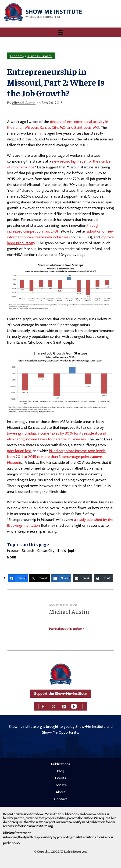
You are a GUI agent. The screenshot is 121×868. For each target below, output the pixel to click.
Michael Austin (24, 103)
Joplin (72, 551)
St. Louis (28, 551)
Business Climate (39, 56)
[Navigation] (60, 32)
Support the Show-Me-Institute (60, 694)
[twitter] (53, 706)
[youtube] (74, 706)
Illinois (61, 551)
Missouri (13, 551)
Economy (17, 56)
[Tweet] (39, 578)
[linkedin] (64, 706)
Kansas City (46, 551)
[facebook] (43, 706)
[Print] (103, 578)
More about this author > (67, 629)
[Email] (83, 578)
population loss (19, 451)
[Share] (18, 578)
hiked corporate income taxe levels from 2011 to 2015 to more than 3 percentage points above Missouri (56, 457)
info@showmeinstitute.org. (34, 826)
